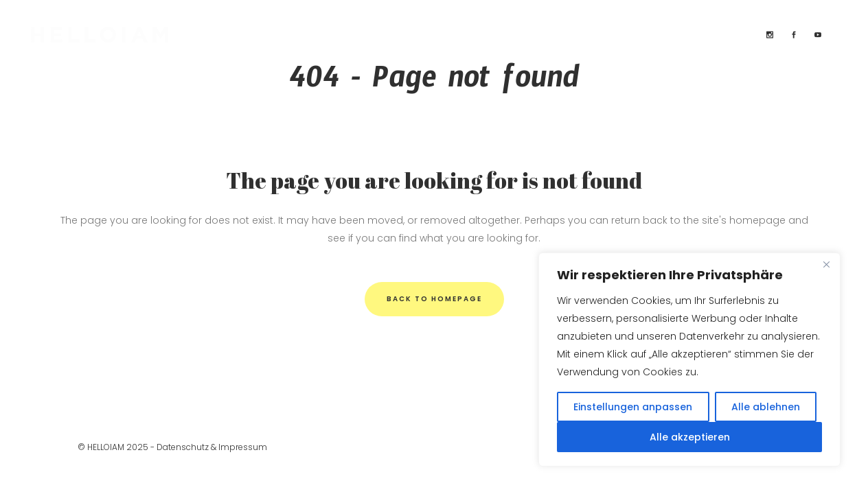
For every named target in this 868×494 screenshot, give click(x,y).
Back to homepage (434, 299)
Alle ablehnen (766, 407)
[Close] (826, 264)
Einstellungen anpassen (633, 407)
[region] (689, 360)
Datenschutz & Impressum (212, 447)
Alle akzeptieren (690, 437)
